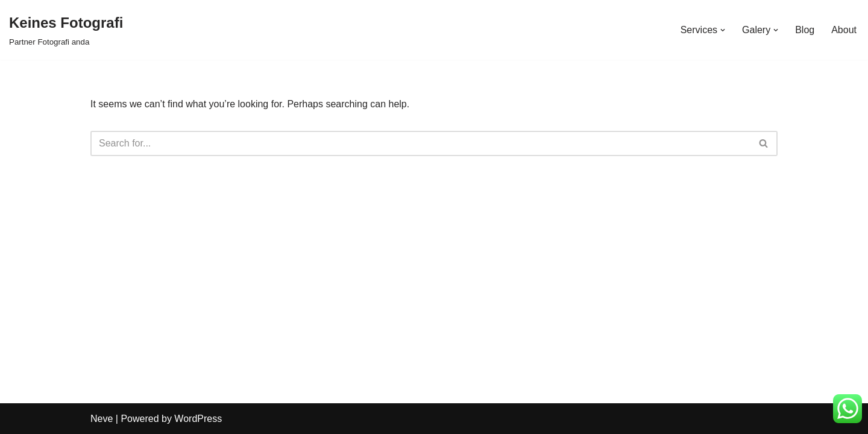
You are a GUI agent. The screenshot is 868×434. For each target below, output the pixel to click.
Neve (102, 419)
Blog (805, 30)
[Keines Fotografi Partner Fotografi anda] (66, 30)
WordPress (198, 419)
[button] (723, 30)
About (844, 30)
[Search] (420, 143)
